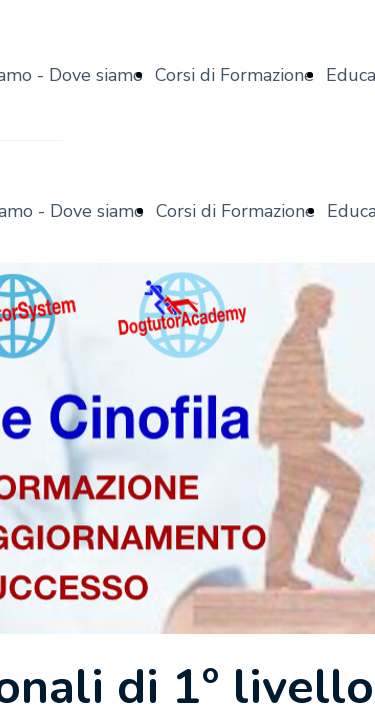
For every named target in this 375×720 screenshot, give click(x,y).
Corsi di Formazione (234, 75)
